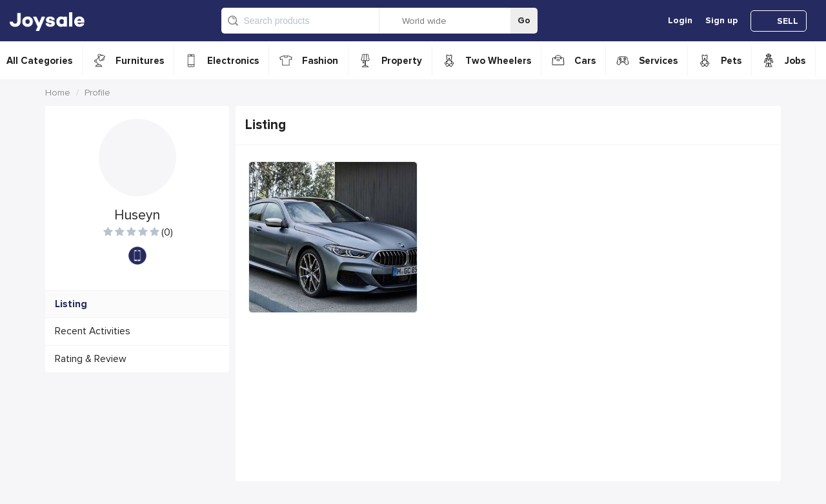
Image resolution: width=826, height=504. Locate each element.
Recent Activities (93, 331)
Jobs (795, 61)
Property (402, 61)
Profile (97, 93)
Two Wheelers (498, 61)
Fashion (320, 61)
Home (58, 93)
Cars (585, 61)
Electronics (233, 61)
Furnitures (140, 61)
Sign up (721, 20)
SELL (788, 21)
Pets (731, 61)
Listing (71, 304)
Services (658, 61)
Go (524, 20)
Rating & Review (91, 359)
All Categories (39, 61)
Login (680, 20)
